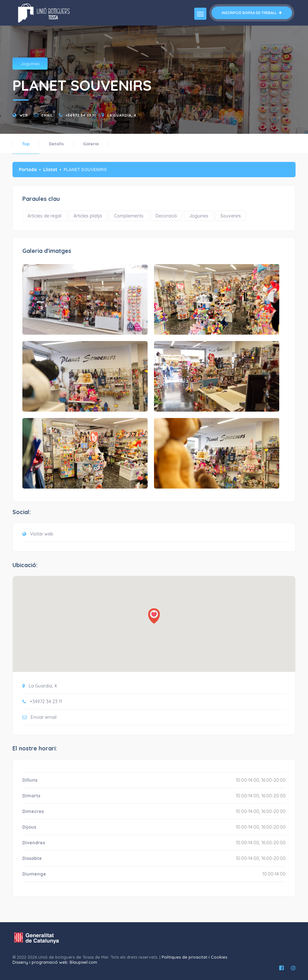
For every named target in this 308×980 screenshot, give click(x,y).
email (47, 115)
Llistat (50, 170)
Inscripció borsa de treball (252, 13)
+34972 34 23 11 (81, 115)
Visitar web (42, 534)
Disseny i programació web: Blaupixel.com (55, 962)
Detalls (56, 144)
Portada (28, 170)
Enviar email (44, 717)
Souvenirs (231, 216)
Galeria (91, 144)
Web (24, 115)
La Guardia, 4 (122, 115)
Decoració (166, 216)
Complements (129, 216)
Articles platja (88, 216)
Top (26, 144)
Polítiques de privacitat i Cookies (194, 957)
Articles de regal (44, 216)
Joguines (30, 64)
